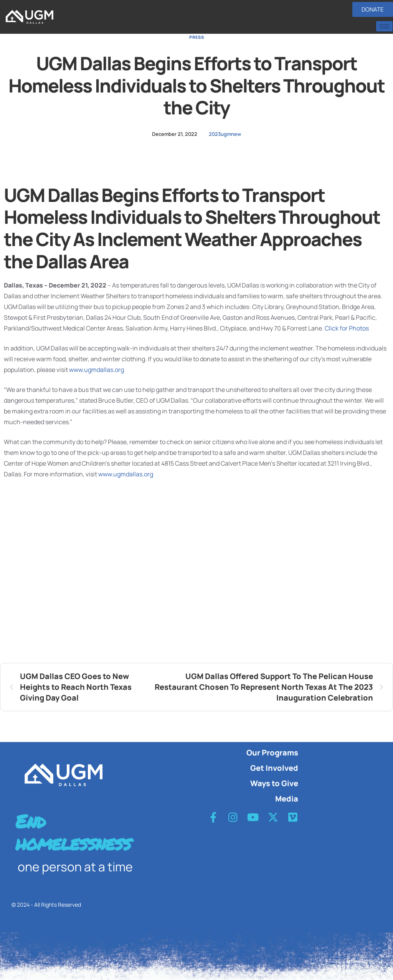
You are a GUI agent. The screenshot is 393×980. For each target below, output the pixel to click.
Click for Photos (347, 328)
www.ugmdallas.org (97, 370)
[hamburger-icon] (384, 26)
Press (197, 37)
